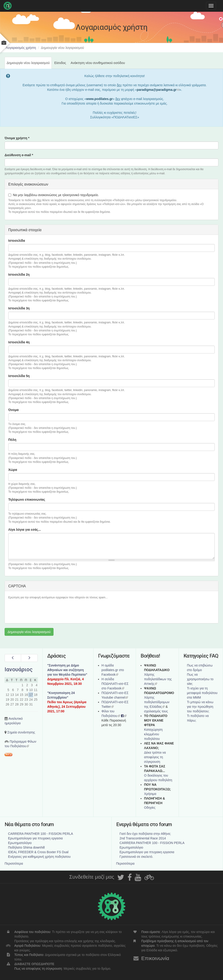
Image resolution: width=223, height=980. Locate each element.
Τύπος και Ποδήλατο (29, 955)
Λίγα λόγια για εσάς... (25, 530)
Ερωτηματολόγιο (20, 843)
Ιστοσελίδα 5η (19, 376)
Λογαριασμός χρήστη (21, 48)
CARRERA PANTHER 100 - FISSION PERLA (41, 834)
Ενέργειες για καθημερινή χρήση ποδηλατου (39, 857)
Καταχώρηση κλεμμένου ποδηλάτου (153, 734)
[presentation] (43, 611)
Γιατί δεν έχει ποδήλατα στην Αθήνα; (145, 834)
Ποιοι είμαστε (151, 932)
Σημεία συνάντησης (21, 732)
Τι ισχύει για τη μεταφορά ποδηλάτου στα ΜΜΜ (202, 693)
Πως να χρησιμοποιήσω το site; (200, 679)
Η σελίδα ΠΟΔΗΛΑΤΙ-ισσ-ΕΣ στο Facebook (115, 684)
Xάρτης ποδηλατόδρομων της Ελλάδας (157, 702)
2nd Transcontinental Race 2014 (143, 838)
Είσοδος (60, 63)
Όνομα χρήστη (17, 138)
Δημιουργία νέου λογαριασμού (29, 65)
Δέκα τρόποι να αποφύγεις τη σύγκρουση (155, 757)
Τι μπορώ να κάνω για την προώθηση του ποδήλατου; (200, 707)
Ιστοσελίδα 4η (19, 342)
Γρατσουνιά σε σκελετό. (136, 857)
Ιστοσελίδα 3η (19, 308)
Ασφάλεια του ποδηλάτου (32, 932)
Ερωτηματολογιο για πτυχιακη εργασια (35, 838)
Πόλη (12, 440)
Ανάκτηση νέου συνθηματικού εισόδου (98, 63)
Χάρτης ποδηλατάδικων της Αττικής (158, 679)
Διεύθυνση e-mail (19, 155)
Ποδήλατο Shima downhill (26, 847)
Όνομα (13, 410)
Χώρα (13, 470)
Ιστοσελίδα (17, 241)
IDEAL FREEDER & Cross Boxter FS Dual (38, 852)
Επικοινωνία (155, 958)
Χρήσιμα (150, 794)
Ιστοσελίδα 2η (19, 275)
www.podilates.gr (99, 99)
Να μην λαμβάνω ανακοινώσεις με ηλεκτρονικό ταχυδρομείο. (54, 195)
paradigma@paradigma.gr (158, 90)
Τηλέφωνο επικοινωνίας (27, 500)
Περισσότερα (14, 863)
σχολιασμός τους (156, 711)
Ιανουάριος (19, 669)
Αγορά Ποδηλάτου (27, 946)
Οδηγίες (150, 808)
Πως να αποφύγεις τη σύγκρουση (38, 969)
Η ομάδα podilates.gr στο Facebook (113, 670)
